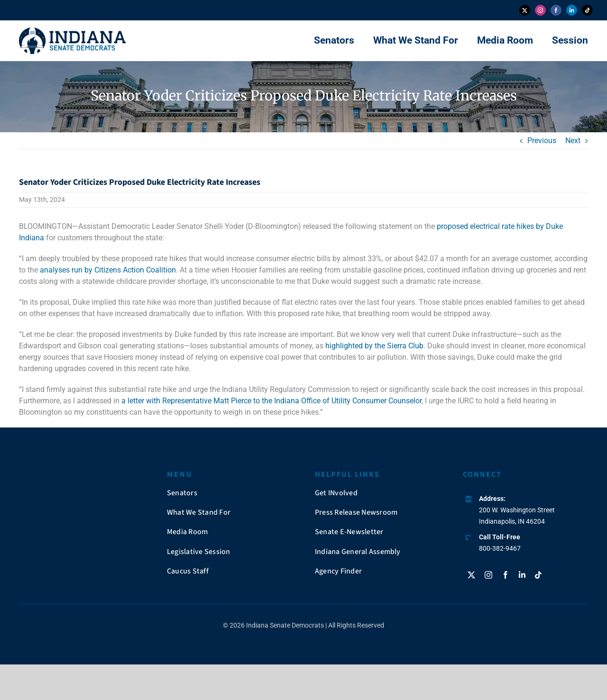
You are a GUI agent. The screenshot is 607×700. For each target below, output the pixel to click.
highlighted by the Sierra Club (374, 346)
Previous (542, 141)
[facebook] (556, 10)
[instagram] (540, 10)
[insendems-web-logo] (72, 31)
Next (573, 141)
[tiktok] (587, 10)
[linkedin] (572, 10)
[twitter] (525, 10)
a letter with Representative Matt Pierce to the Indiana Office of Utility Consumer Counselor (271, 401)
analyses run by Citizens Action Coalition (108, 270)
